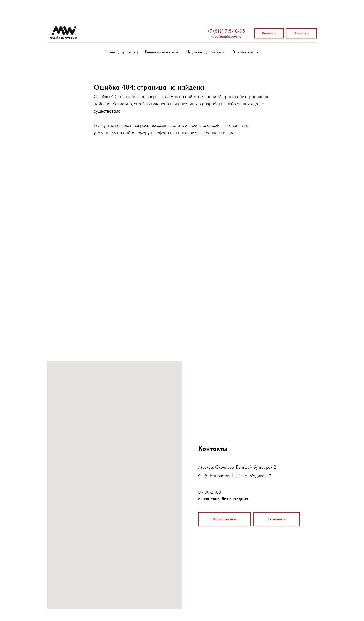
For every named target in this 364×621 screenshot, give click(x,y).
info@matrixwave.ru (226, 36)
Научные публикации (205, 52)
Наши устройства (122, 52)
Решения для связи (162, 52)
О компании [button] (244, 52)
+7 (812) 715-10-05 (226, 31)
